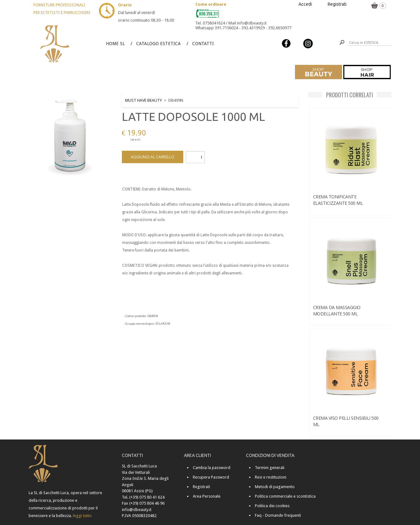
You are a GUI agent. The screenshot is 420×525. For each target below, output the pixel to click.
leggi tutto (82, 516)
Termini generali (270, 468)
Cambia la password (212, 468)
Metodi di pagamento (275, 487)
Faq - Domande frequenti (278, 515)
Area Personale (207, 496)
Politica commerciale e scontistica (285, 496)
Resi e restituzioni (271, 477)
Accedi (305, 4)
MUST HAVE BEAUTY (143, 100)
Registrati (337, 4)
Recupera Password (211, 477)
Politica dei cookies (272, 506)
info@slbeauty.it (137, 510)
